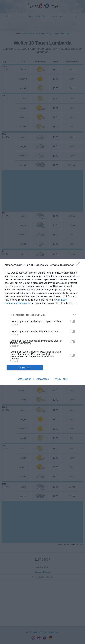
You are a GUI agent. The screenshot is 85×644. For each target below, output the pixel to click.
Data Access (42, 379)
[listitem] (42, 315)
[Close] (79, 265)
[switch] (73, 321)
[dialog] (42, 322)
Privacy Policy (60, 379)
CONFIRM (25, 368)
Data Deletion (24, 379)
